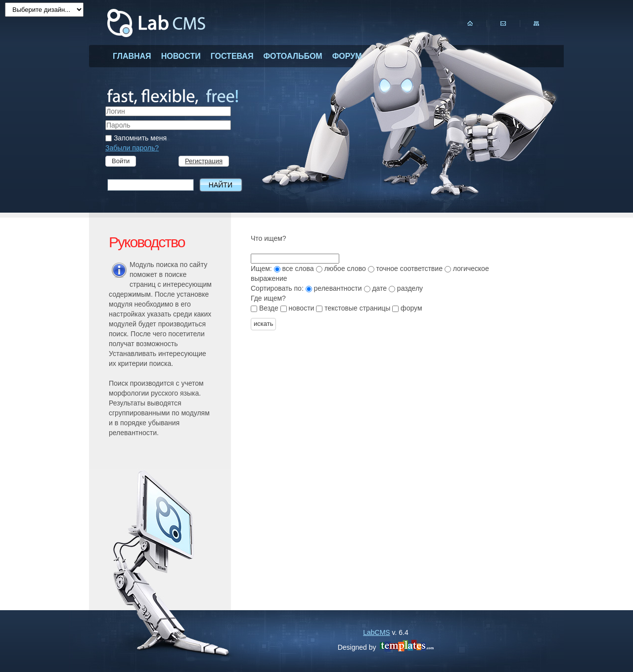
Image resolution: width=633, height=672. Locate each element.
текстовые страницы (354, 308)
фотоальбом (293, 56)
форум (347, 56)
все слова (295, 269)
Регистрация (204, 161)
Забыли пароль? (132, 148)
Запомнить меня (136, 138)
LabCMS (376, 632)
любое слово (342, 269)
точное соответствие (406, 269)
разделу (406, 288)
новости (181, 56)
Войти (121, 161)
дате (376, 288)
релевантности (335, 288)
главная (132, 56)
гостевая (232, 56)
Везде (266, 308)
